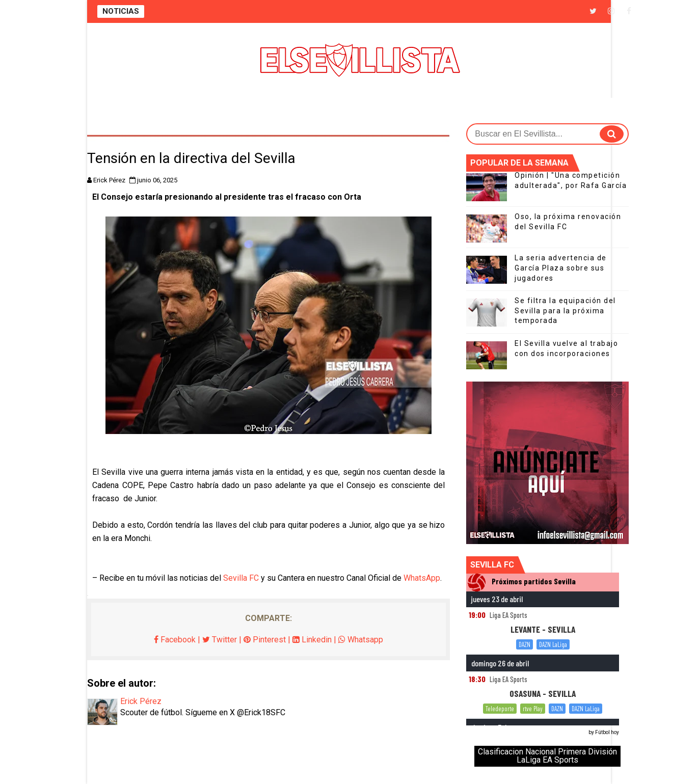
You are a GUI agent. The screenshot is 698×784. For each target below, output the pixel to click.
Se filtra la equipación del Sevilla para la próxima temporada (565, 310)
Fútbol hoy (607, 732)
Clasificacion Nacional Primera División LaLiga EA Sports (547, 756)
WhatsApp (422, 578)
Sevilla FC (241, 578)
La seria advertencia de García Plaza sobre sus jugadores (561, 268)
